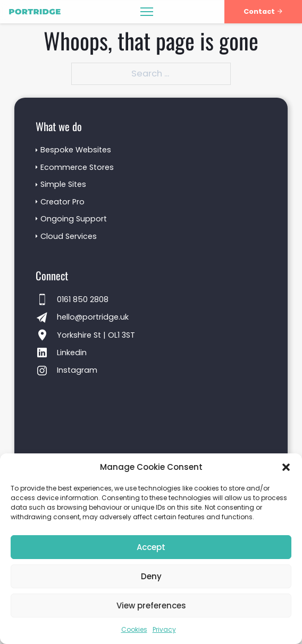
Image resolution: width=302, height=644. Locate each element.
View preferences (151, 606)
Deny (151, 576)
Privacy (164, 629)
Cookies (134, 629)
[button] (286, 467)
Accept (151, 547)
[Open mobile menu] (147, 12)
